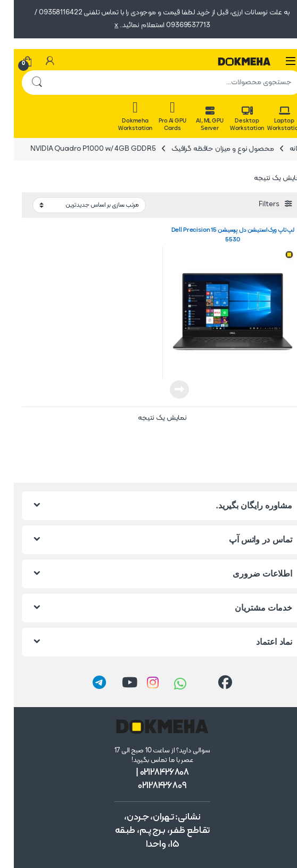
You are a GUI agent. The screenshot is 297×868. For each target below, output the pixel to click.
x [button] (102, 25)
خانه (282, 149)
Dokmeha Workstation (121, 116)
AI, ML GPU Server (196, 119)
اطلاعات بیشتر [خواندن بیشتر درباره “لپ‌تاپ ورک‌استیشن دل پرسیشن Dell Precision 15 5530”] (166, 390)
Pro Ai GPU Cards (159, 116)
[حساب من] (36, 61)
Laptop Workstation (270, 119)
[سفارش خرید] (75, 205)
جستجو (23, 83)
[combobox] (163, 83)
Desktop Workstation (233, 119)
